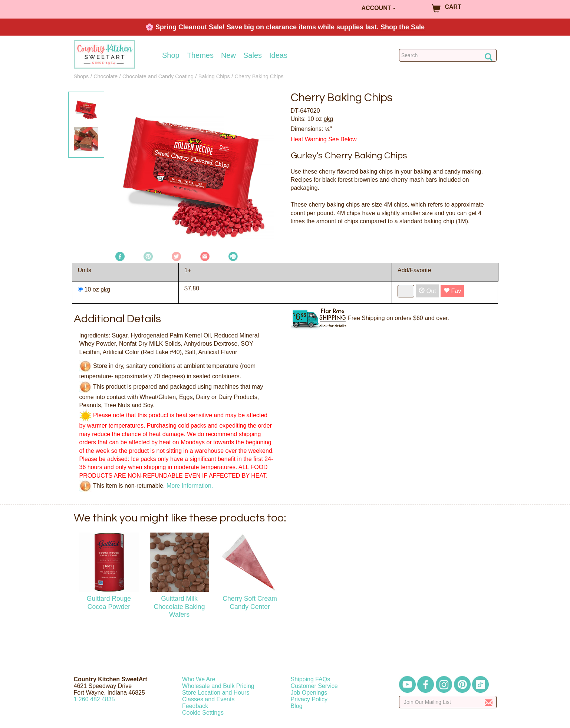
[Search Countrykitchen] (448, 55)
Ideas (278, 55)
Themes (200, 55)
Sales (253, 55)
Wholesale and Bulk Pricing (218, 686)
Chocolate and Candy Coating (158, 76)
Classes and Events (208, 699)
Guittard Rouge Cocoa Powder (109, 602)
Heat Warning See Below (324, 139)
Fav (452, 291)
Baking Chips (214, 76)
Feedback (195, 706)
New (228, 55)
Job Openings (309, 693)
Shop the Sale (403, 27)
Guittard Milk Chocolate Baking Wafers (179, 606)
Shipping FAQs (311, 679)
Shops (81, 76)
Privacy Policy (309, 699)
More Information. (190, 486)
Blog (297, 706)
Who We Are (199, 679)
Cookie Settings (203, 713)
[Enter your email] (448, 702)
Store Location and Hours (216, 693)
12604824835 (94, 699)
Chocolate (106, 76)
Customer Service (314, 686)
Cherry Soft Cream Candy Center (250, 602)
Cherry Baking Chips (259, 76)
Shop (171, 55)
